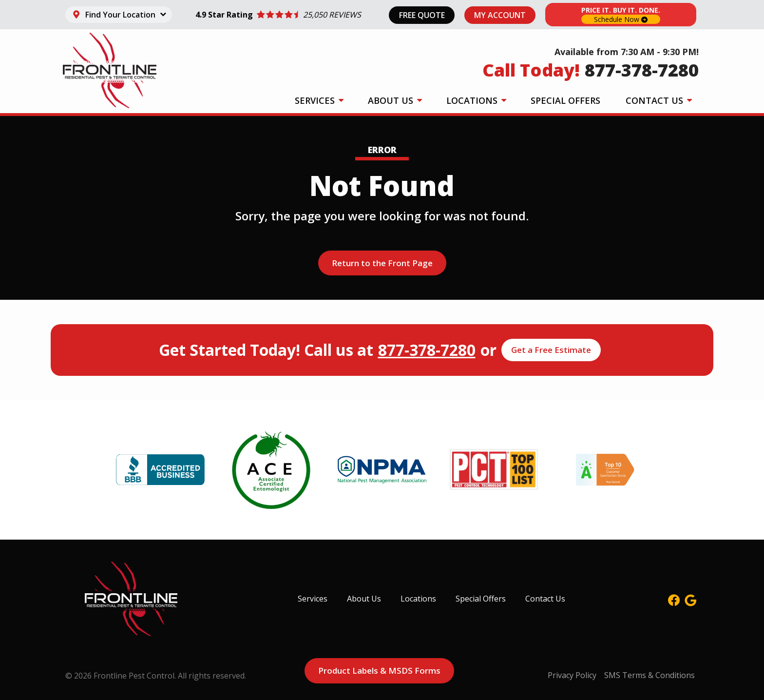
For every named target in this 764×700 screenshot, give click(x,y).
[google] (690, 599)
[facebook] (674, 599)
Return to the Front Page (382, 263)
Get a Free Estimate (551, 350)
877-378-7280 (427, 350)
